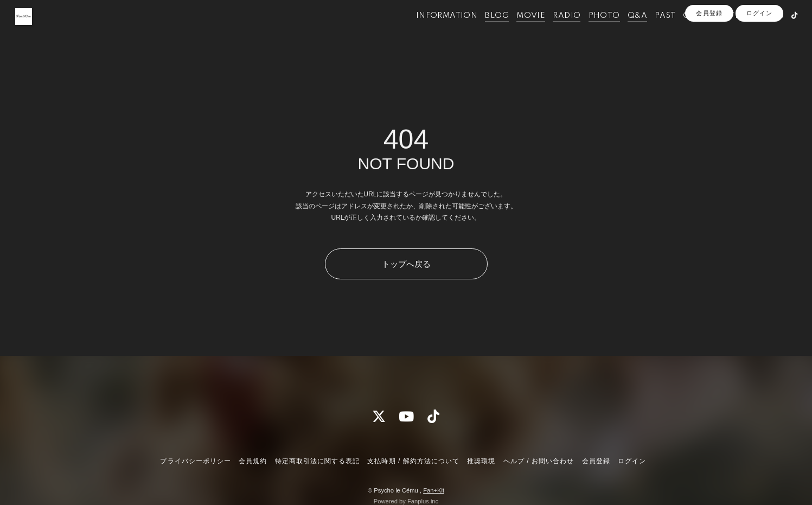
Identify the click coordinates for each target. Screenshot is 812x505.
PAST (649, 31)
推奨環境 (481, 461)
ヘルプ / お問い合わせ (539, 461)
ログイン (759, 50)
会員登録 (709, 50)
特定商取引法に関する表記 (317, 461)
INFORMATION (430, 31)
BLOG (481, 31)
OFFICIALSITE (696, 31)
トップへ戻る (406, 264)
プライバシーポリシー (195, 461)
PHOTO (588, 31)
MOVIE (515, 31)
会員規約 (253, 461)
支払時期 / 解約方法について (413, 461)
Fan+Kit (434, 490)
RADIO (551, 31)
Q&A (622, 31)
